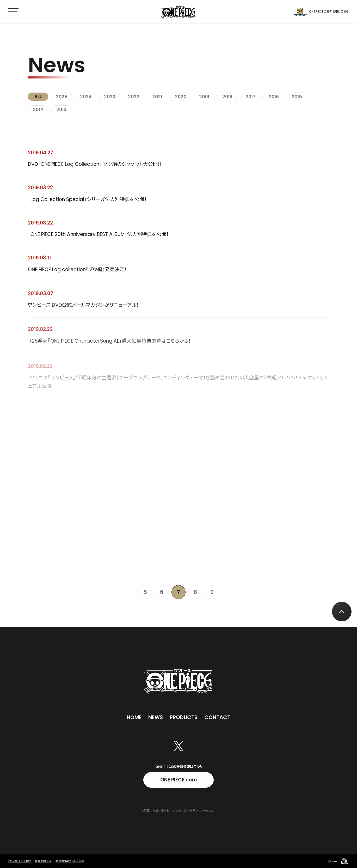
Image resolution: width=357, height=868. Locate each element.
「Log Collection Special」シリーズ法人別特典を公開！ (87, 199)
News (156, 717)
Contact (217, 717)
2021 (157, 97)
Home (134, 717)
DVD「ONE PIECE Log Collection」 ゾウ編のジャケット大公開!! (94, 164)
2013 (61, 110)
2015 (297, 97)
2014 (38, 110)
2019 (204, 97)
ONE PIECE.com (179, 780)
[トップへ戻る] (342, 612)
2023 (110, 97)
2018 (227, 97)
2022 (134, 97)
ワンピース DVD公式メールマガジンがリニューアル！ (84, 308)
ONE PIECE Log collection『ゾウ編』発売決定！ (78, 271)
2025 (62, 97)
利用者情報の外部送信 (70, 861)
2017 (250, 97)
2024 (86, 97)
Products (184, 717)
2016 (274, 97)
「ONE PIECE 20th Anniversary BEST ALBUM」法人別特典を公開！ (99, 235)
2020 (181, 97)
